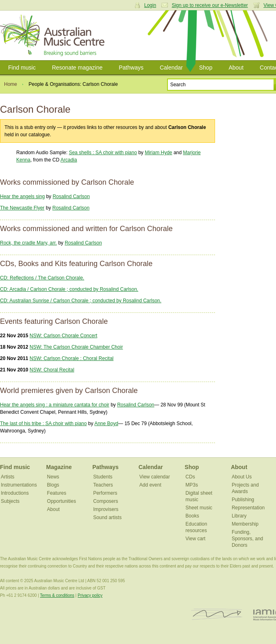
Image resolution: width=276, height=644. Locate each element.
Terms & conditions (57, 595)
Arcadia (69, 160)
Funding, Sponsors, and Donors (247, 539)
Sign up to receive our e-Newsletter (210, 5)
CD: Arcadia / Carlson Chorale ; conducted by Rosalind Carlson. (69, 289)
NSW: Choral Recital (52, 370)
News (53, 477)
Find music (22, 68)
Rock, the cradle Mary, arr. (28, 243)
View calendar (155, 477)
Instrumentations (19, 485)
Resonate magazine (77, 68)
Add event (150, 485)
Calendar (171, 68)
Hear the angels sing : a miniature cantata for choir (55, 405)
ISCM (217, 615)
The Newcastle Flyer (22, 208)
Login (150, 5)
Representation (248, 508)
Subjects (10, 501)
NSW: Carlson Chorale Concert (64, 336)
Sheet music (199, 508)
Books (192, 516)
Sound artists (107, 517)
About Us (242, 477)
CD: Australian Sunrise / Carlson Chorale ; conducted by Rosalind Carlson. (81, 301)
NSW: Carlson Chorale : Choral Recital (72, 358)
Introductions (15, 493)
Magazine (59, 467)
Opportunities (62, 501)
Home (11, 84)
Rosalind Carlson (71, 196)
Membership (245, 524)
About (236, 68)
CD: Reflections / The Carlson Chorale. (42, 278)
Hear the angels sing (22, 196)
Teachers (103, 485)
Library (239, 516)
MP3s (192, 485)
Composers (105, 501)
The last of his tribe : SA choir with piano (43, 424)
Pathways (131, 68)
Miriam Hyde (158, 153)
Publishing (243, 500)
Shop (206, 68)
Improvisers (106, 509)
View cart (195, 539)
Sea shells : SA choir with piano (103, 153)
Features (57, 493)
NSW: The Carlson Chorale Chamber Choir (76, 347)
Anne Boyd (106, 424)
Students (103, 477)
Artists (8, 477)
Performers (105, 493)
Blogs (53, 485)
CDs (190, 477)
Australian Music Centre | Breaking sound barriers (54, 35)
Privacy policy (90, 595)
